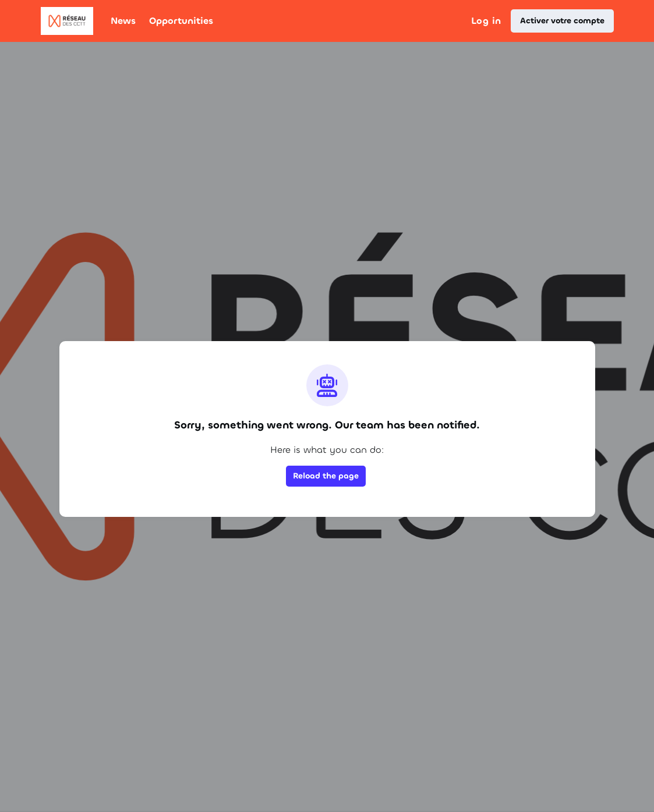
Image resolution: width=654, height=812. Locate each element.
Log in (486, 21)
